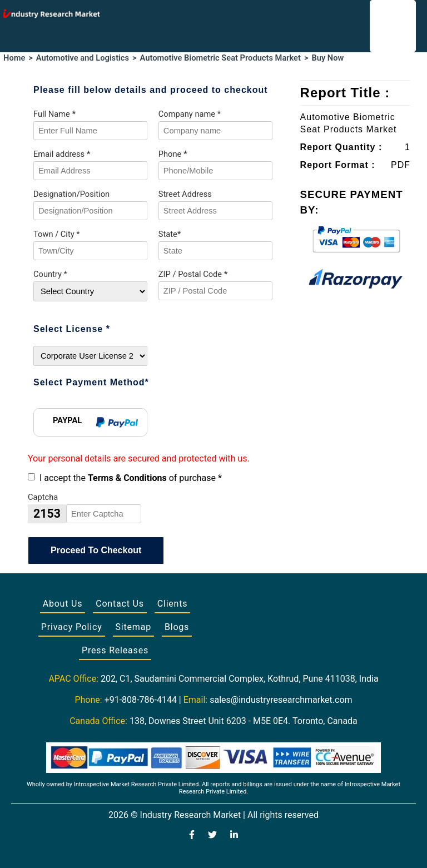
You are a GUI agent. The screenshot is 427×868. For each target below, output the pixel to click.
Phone (173, 154)
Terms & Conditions (127, 478)
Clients (173, 604)
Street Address (185, 194)
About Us (63, 604)
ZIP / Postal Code (193, 274)
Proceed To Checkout (96, 550)
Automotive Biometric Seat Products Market (220, 58)
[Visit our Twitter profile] (212, 836)
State (170, 234)
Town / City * (57, 234)
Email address (62, 154)
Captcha (43, 497)
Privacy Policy (72, 627)
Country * (50, 274)
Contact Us (120, 604)
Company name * (190, 114)
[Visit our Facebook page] (192, 836)
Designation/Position (71, 194)
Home (14, 58)
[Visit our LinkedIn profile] (234, 836)
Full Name (54, 114)
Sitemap (133, 627)
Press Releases (115, 650)
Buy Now (327, 58)
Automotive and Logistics (83, 58)
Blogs (177, 627)
